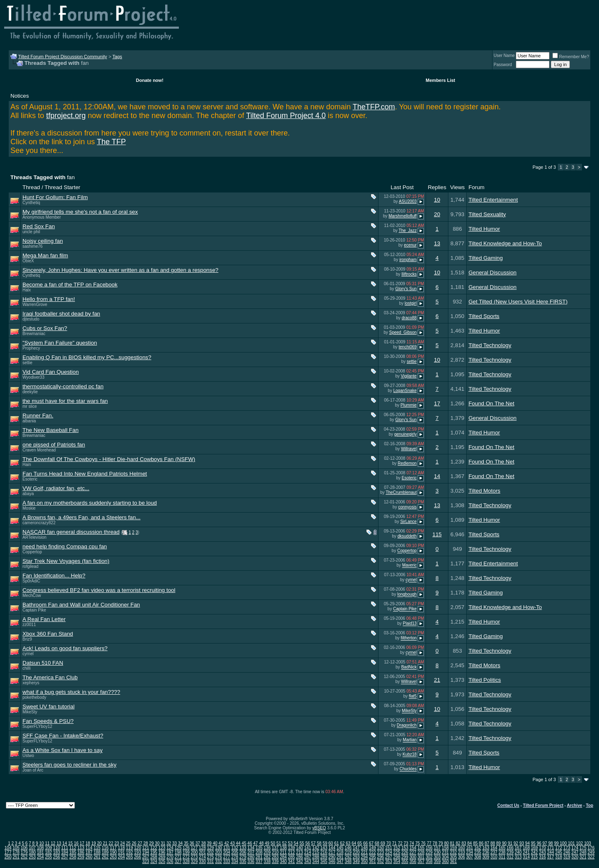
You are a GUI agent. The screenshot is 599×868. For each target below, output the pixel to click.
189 (105, 852)
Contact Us (509, 805)
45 (244, 843)
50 (273, 843)
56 (308, 843)
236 (486, 852)
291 (340, 857)
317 (551, 857)
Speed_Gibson (403, 332)
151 (389, 848)
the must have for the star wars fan (65, 401)
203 (219, 852)
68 (377, 843)
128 (202, 848)
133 (243, 848)
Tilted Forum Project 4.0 (286, 116)
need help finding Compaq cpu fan (65, 546)
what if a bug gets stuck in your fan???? (71, 692)
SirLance (408, 522)
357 (421, 862)
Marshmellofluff (403, 216)
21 (437, 680)
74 (412, 843)
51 (278, 843)
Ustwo (28, 756)
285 (291, 857)
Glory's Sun (406, 289)
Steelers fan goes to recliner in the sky (69, 765)
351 (373, 862)
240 (518, 852)
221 (364, 852)
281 (259, 857)
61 (336, 843)
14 (437, 476)
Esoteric (30, 479)
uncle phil (31, 232)
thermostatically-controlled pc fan (63, 386)
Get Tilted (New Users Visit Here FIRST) (518, 302)
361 (454, 862)
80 (447, 843)
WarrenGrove (35, 305)
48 (261, 843)
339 (275, 862)
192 (130, 852)
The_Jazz (407, 231)
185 (73, 852)
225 (397, 852)
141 (308, 848)
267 (146, 857)
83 (464, 843)
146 (348, 848)
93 (521, 843)
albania (29, 421)
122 (154, 848)
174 (575, 848)
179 (24, 852)
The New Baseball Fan (51, 430)
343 (308, 862)
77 (429, 843)
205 (235, 852)
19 (93, 843)
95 (533, 843)
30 (157, 843)
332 (219, 862)
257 (65, 857)
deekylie (30, 392)
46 (250, 843)
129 (211, 848)
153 (405, 848)
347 (340, 862)
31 (163, 843)
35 (186, 843)
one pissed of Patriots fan (54, 445)
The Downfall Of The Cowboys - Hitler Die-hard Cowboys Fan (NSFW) (109, 459)
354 (397, 862)
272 (186, 857)
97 (545, 843)
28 (146, 843)
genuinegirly (406, 434)
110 (57, 848)
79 (441, 843)
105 (16, 848)
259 (81, 857)
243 (543, 852)
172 (559, 848)
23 (117, 843)
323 (146, 862)
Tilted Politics (485, 680)
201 (202, 852)
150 (380, 848)
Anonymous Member (42, 217)
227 (413, 852)
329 (194, 862)
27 (140, 843)
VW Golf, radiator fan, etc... (56, 488)
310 (494, 857)
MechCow (32, 596)
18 (88, 843)
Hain (27, 465)
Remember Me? (571, 57)
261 (97, 857)
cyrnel (411, 580)
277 (226, 857)
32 (169, 843)
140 (300, 848)
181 (41, 852)
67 (371, 843)
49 (267, 843)
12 (53, 843)
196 (162, 852)
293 (356, 857)
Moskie (29, 508)
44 (238, 843)
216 (324, 852)
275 (211, 857)
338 (267, 862)
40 (215, 843)
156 (429, 848)
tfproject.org (66, 116)
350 (364, 862)
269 (162, 857)
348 (348, 862)
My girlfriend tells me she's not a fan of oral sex (80, 212)
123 (162, 848)
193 (137, 852)
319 (567, 857)
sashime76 (32, 246)
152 (397, 848)
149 (373, 848)
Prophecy (31, 348)
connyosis (407, 507)
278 (235, 857)
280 (251, 857)
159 (454, 848)
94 (527, 843)
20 (437, 214)
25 (128, 843)
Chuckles (408, 769)
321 (583, 857)
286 (300, 857)
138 (283, 848)
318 (559, 857)
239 (510, 852)
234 (470, 852)
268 (154, 857)
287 (308, 857)
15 (71, 843)
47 (256, 843)
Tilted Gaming (485, 258)
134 (251, 848)
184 (65, 852)
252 (24, 857)
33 (175, 843)
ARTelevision (35, 537)
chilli (26, 668)
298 (397, 857)
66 (365, 843)
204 (226, 852)
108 (41, 848)
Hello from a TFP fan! (49, 299)
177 (8, 852)
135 (259, 848)
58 (319, 843)
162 (478, 848)
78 (435, 843)
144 (332, 848)
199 (186, 852)
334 (235, 862)
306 (462, 857)
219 (348, 852)
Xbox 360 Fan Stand (48, 634)
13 (437, 243)
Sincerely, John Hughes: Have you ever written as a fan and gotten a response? (120, 270)
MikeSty (30, 712)
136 (267, 848)
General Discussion (493, 272)
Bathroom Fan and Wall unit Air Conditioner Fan (81, 605)
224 (389, 852)
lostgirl (411, 303)
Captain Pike (34, 610)
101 (571, 843)
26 (134, 843)
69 (383, 843)
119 (130, 848)
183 (57, 852)
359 (437, 862)
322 (591, 857)
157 (437, 848)
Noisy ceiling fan (43, 241)
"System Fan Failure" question (60, 343)
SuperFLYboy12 (37, 726)
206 (243, 852)
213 (300, 852)
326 (170, 862)
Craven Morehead (39, 450)
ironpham (408, 260)
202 (211, 852)
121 (146, 848)
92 (516, 843)
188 (97, 852)
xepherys (31, 683)
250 (8, 857)
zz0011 (29, 625)
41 (221, 843)
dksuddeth (407, 536)
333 (226, 862)
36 (192, 843)
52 (284, 843)
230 (437, 852)
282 (267, 857)
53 (290, 843)
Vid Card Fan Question (51, 372)
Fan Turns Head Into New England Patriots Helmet (85, 474)
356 (413, 862)
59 (325, 843)
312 (510, 857)
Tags (117, 57)
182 (48, 852)
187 (89, 852)
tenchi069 (407, 347)
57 (313, 843)
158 (445, 848)
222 (373, 852)
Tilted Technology (490, 345)
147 (356, 848)
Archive (575, 805)
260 (89, 857)
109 (48, 848)
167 (518, 848)
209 (267, 852)
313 (518, 857)
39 (209, 843)
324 (154, 862)
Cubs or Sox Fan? (45, 328)
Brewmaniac (34, 334)
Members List (440, 80)
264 (121, 857)
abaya (28, 494)
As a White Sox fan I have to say (63, 750)
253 (32, 857)
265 (130, 857)
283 (275, 857)
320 (575, 857)
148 (364, 848)
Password (503, 65)
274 (202, 857)
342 (300, 862)
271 (178, 857)
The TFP (111, 142)
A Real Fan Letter (44, 619)
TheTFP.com (374, 107)
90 (504, 843)
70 (389, 843)
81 (452, 843)
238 (502, 852)
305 (454, 857)
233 (462, 852)
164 (494, 848)
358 (429, 862)
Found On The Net (491, 403)
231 (445, 852)
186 (81, 852)
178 (16, 852)
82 (458, 843)
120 (137, 848)
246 (567, 852)
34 (180, 843)
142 (316, 848)
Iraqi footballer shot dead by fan (61, 314)
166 (510, 848)
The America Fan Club (50, 677)
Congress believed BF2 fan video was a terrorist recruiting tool (99, 590)
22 (111, 843)
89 (499, 843)
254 (41, 857)
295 (373, 857)
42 (226, 843)
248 (583, 852)
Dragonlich (407, 726)
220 (356, 852)
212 (291, 852)
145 (340, 848)
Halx (27, 290)
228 (421, 852)
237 (494, 852)
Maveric (410, 566)
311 (502, 857)
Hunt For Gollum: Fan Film (55, 197)
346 (332, 862)
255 (48, 857)
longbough (407, 595)
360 (445, 862)
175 (583, 848)
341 (291, 862)
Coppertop (32, 552)
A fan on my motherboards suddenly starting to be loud (90, 503)
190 (113, 852)
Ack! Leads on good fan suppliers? (65, 648)
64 (354, 843)
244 (551, 852)
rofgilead (30, 566)
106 (24, 848)
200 (194, 852)
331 (211, 862)
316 (543, 857)
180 (32, 852)
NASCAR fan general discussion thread (71, 532)
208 (259, 852)
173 (567, 848)
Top (589, 805)
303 (437, 857)
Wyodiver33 (33, 377)
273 (194, 857)
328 (186, 862)
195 (154, 852)
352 (380, 862)
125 (178, 848)
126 (186, 848)
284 (283, 857)
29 (151, 843)
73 (406, 843)
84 (469, 843)
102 (580, 843)
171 (551, 848)
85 (475, 843)
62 (342, 843)
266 (137, 857)
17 (437, 403)
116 (105, 848)
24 (123, 843)
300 (413, 857)
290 (332, 857)
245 (559, 852)
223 (380, 852)
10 (437, 200)
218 (340, 852)
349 (356, 862)
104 (8, 848)
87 (487, 843)
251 (16, 857)
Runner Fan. (38, 416)
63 (348, 843)
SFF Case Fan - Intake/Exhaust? (63, 736)
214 (308, 852)
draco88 (409, 318)
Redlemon (407, 463)
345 (324, 862)
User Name (504, 55)
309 (486, 857)
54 (296, 843)
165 (502, 848)
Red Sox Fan (39, 226)
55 (302, 843)
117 (113, 848)
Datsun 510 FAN (43, 663)
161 (470, 848)
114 (89, 848)
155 (421, 848)
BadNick (409, 667)
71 (395, 843)
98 (551, 843)
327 (178, 862)
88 (493, 843)
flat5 (413, 697)
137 (275, 848)
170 (543, 848)
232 (454, 852)
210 (275, 852)
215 (316, 852)
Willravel (409, 449)
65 (360, 843)
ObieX (28, 261)
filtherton (408, 638)
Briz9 (27, 639)
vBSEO (319, 828)
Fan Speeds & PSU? (48, 721)
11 (47, 843)
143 (324, 848)
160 (462, 848)
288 (316, 857)
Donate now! (150, 80)
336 (251, 862)
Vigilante (408, 376)
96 (539, 843)
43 (232, 843)
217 (332, 852)
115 (437, 534)
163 (486, 848)
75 (417, 843)
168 (526, 848)
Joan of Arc (33, 770)
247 (575, 852)
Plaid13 (410, 624)
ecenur (410, 245)
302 (429, 857)
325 (162, 862)
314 (526, 857)
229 (429, 852)
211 (283, 852)
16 (76, 843)
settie (27, 363)
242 (534, 852)
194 (146, 852)
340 (283, 862)
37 (198, 843)
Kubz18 (410, 755)
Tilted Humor (484, 229)
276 (219, 857)
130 (219, 848)
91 (510, 843)
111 (65, 848)
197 (170, 852)
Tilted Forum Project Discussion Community (63, 57)
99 (556, 843)
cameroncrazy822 (39, 523)
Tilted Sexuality (487, 214)
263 (113, 857)
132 (235, 848)
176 (591, 848)
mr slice (30, 406)
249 (591, 852)
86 (481, 843)
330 (202, 862)
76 (423, 843)
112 (73, 848)
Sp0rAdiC (31, 581)
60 (331, 843)
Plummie (409, 405)
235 (478, 852)
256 (57, 857)
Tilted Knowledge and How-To (505, 243)
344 (316, 862)
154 (413, 848)
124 (170, 848)
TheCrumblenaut (401, 492)
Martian (410, 740)
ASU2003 (408, 201)
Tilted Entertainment (493, 200)
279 (243, 857)
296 (380, 857)
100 (563, 843)
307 (470, 857)
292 (348, 857)
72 (400, 843)
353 (389, 862)
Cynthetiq (31, 203)
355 (405, 862)
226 (405, 852)
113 (81, 848)
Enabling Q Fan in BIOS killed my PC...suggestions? (87, 357)
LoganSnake (405, 391)
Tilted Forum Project (543, 805)
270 (170, 857)
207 (251, 852)
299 (405, 857)
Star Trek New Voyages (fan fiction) (66, 561)
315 (534, 857)
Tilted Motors (484, 491)
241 (526, 852)
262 (105, 857)
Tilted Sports (484, 316)
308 (478, 857)
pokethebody (34, 697)
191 (121, 852)
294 (364, 857)
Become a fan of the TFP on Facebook (70, 285)
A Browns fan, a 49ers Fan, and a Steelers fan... (82, 517)
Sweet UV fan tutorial (48, 706)
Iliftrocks (409, 274)
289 (324, 857)
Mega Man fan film (45, 255)
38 (204, 843)
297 (389, 857)
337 (259, 862)
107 (32, 848)
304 (445, 857)
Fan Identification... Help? (54, 576)
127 (194, 848)
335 (243, 862)
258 (73, 857)
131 (226, 848)
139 (291, 848)
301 (421, 857)
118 (121, 848)
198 (178, 852)
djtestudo (31, 319)
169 (534, 848)
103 (588, 843)
